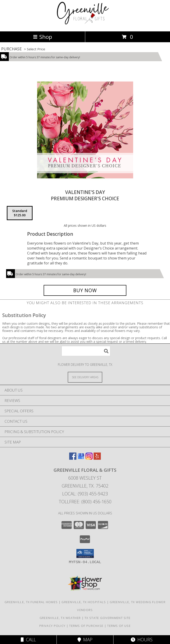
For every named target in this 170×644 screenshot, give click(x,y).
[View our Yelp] (97, 458)
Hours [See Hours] (142, 640)
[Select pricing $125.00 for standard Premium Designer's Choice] (20, 213)
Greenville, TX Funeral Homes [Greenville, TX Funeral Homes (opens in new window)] (31, 602)
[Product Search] (86, 351)
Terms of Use (119, 626)
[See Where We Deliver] (85, 377)
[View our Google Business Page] (81, 458)
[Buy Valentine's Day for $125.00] (85, 290)
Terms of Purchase (86, 626)
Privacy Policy (52, 626)
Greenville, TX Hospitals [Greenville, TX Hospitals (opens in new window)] (84, 602)
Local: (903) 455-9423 (85, 494)
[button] (85, 553)
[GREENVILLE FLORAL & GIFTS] (85, 25)
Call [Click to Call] (28, 640)
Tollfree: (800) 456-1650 (85, 502)
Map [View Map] (85, 640)
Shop (42, 37)
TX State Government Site (107, 618)
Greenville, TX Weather (60, 618)
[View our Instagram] (89, 458)
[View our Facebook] (73, 458)
